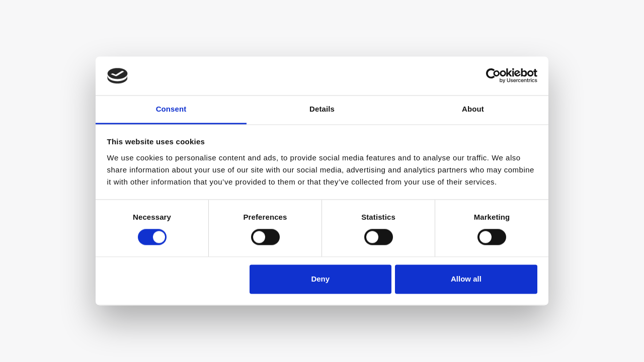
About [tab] (473, 109)
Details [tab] (322, 109)
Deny (320, 279)
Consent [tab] (171, 109)
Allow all (466, 279)
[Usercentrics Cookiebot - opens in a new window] (493, 76)
